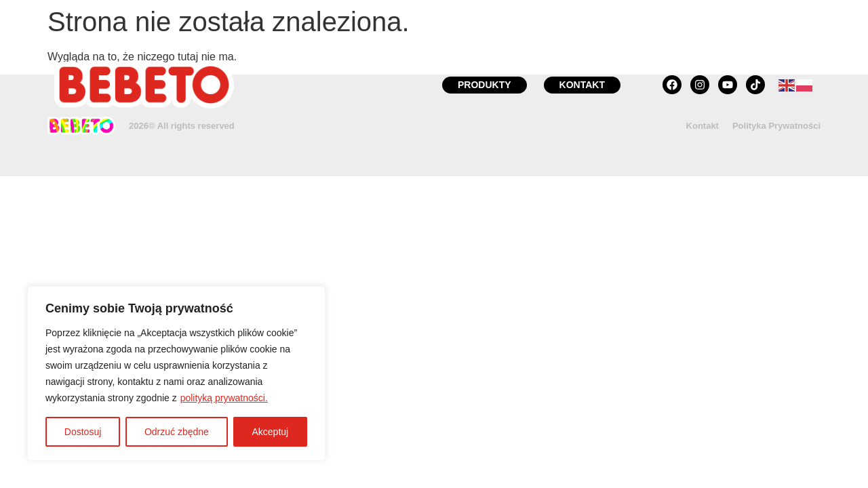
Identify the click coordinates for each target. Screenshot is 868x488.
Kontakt (703, 126)
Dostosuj (83, 432)
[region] (176, 373)
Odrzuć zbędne (177, 432)
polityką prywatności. (224, 398)
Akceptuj (270, 432)
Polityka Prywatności (776, 126)
